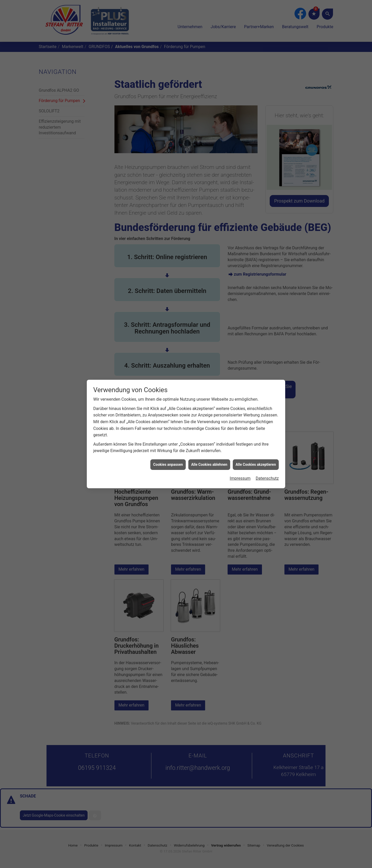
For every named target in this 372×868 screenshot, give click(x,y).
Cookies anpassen (168, 455)
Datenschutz (267, 470)
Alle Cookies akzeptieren (256, 455)
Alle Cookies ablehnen (209, 455)
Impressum (240, 470)
